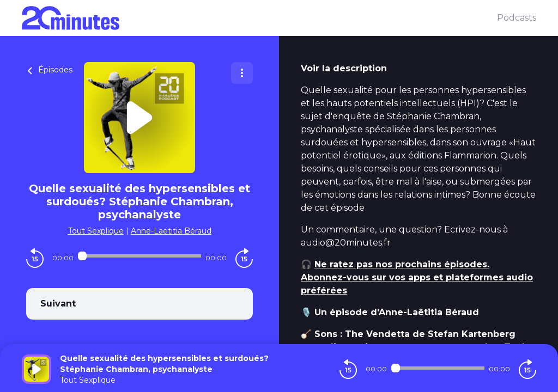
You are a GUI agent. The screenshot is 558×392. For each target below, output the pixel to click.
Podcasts (517, 18)
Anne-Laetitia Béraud (171, 231)
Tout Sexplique (96, 231)
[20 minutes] (259, 18)
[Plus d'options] (242, 73)
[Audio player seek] (139, 256)
